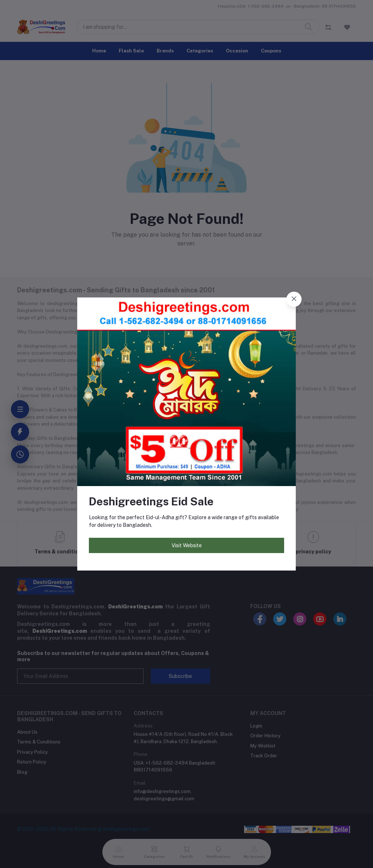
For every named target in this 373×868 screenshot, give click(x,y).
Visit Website (187, 545)
